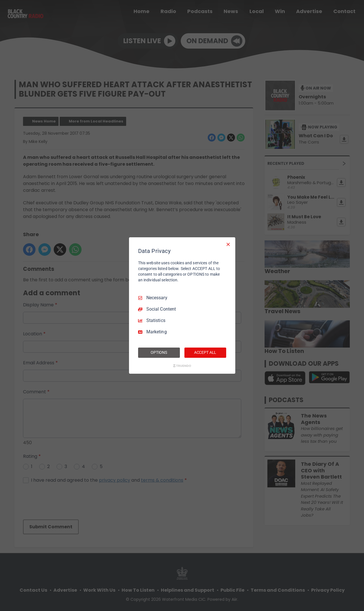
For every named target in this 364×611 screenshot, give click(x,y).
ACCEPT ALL (205, 352)
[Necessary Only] (228, 244)
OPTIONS (159, 352)
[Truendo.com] (182, 366)
